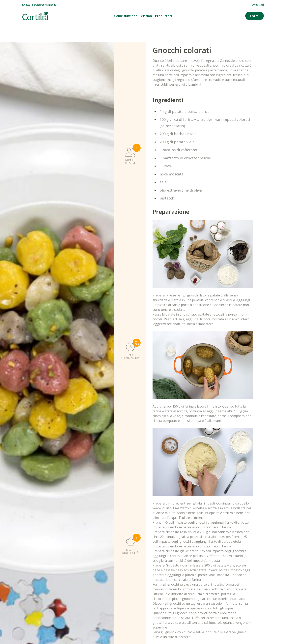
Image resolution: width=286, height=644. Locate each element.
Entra (254, 16)
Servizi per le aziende (44, 5)
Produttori (163, 16)
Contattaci (258, 5)
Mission (146, 16)
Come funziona (126, 16)
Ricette (26, 5)
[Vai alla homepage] (35, 16)
